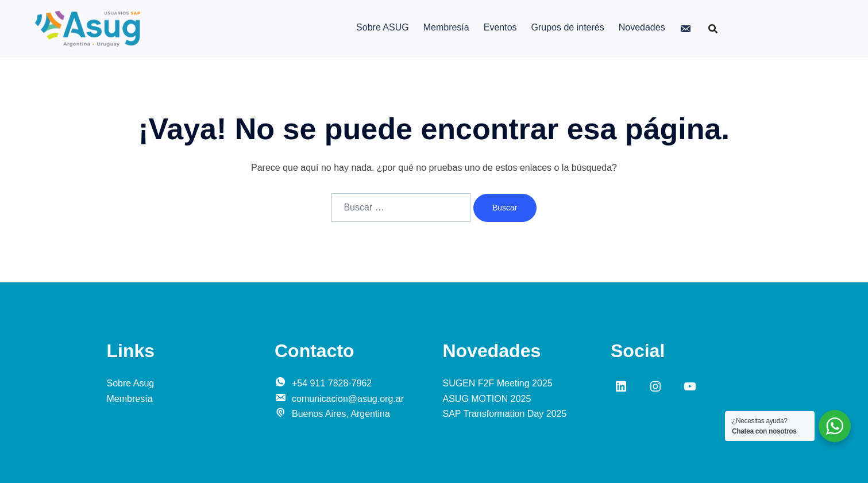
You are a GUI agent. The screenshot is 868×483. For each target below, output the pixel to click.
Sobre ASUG (383, 27)
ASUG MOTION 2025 (487, 399)
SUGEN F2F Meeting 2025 (498, 383)
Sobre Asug (131, 383)
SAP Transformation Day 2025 (505, 414)
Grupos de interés (568, 27)
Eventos (500, 27)
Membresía (446, 27)
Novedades (642, 27)
